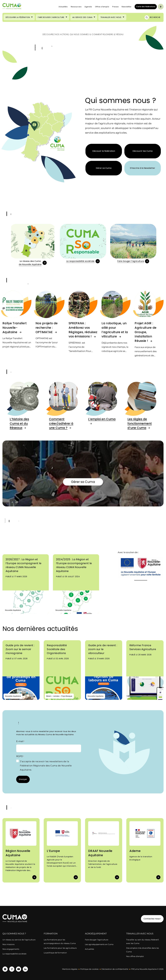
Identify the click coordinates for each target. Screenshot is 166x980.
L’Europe (53, 851)
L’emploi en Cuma (102, 419)
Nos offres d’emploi (135, 956)
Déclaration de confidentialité (115, 969)
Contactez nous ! (152, 919)
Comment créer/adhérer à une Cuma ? (61, 423)
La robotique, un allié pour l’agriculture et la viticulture (115, 330)
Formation (51, 934)
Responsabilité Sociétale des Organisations (57, 649)
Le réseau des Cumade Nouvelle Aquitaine (30, 263)
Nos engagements (11, 949)
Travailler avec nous (140, 934)
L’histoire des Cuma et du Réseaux (19, 423)
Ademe (135, 851)
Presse (115, 7)
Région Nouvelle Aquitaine (18, 853)
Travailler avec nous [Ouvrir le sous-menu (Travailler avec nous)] (111, 17)
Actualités (63, 7)
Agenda (88, 7)
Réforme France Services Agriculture (143, 647)
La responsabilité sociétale (80, 261)
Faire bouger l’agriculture (131, 261)
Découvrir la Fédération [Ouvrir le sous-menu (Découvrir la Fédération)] (18, 17)
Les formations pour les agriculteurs (60, 948)
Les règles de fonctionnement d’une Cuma (140, 423)
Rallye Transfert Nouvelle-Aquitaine (15, 328)
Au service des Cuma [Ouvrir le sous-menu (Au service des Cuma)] (82, 17)
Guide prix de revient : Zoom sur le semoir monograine (20, 649)
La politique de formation (55, 953)
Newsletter (127, 7)
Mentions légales (70, 969)
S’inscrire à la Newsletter (143, 168)
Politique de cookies (89, 969)
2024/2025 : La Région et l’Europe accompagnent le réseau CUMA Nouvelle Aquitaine (74, 565)
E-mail (20, 741)
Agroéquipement (96, 934)
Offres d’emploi (102, 7)
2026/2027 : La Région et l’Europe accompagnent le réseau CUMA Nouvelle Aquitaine (24, 565)
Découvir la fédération (104, 151)
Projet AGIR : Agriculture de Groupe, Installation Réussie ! (146, 332)
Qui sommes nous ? (14, 934)
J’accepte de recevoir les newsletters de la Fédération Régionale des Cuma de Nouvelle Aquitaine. (46, 766)
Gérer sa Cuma (104, 168)
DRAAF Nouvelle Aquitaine (100, 853)
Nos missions (8, 944)
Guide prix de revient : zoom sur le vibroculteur (103, 649)
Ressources (76, 7)
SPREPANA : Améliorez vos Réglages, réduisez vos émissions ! (83, 330)
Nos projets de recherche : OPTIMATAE (47, 328)
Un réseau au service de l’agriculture (19, 940)
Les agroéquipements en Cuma (99, 944)
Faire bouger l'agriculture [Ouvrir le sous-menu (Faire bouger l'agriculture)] (51, 17)
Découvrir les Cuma (143, 151)
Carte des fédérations (145, 7)
